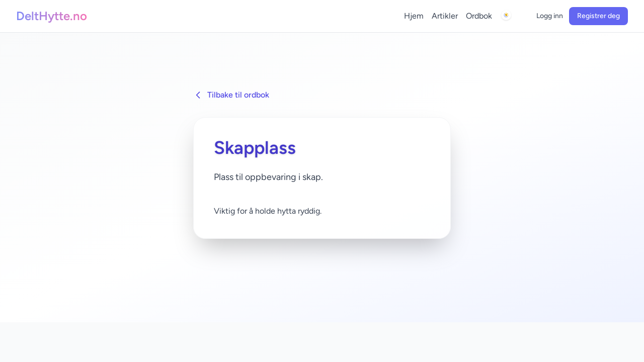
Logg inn (550, 16)
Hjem (414, 16)
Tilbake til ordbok (231, 95)
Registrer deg (598, 16)
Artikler (445, 16)
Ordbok (479, 16)
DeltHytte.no (52, 16)
